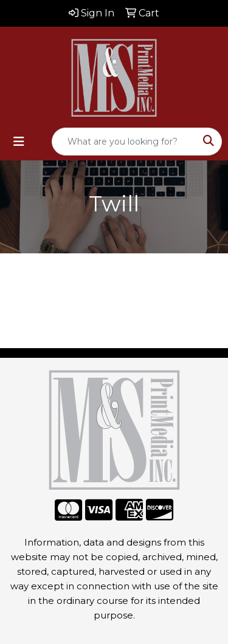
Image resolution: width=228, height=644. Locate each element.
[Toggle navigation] (19, 142)
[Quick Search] (124, 142)
